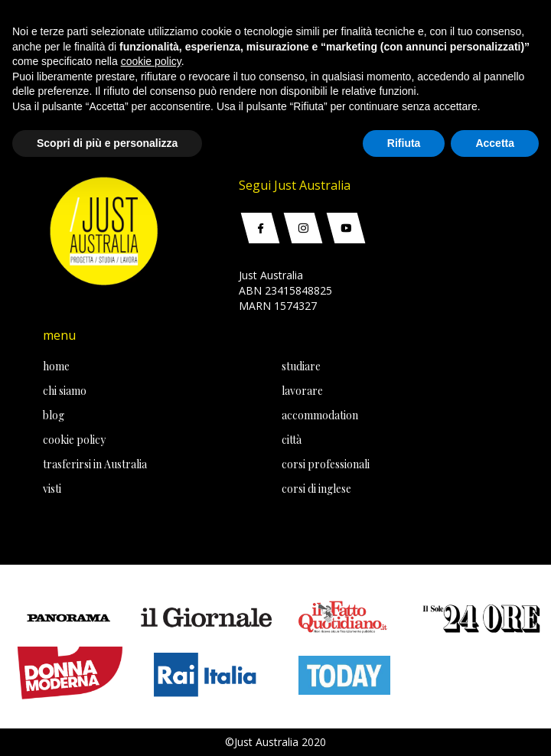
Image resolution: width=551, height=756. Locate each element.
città (292, 440)
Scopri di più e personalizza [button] (107, 143)
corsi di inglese (316, 489)
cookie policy (74, 440)
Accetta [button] (495, 143)
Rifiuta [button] (404, 143)
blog (54, 415)
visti (52, 489)
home (56, 366)
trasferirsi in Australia (95, 464)
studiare (301, 366)
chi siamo (65, 391)
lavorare (302, 391)
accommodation (320, 415)
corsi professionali (326, 464)
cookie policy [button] (151, 61)
